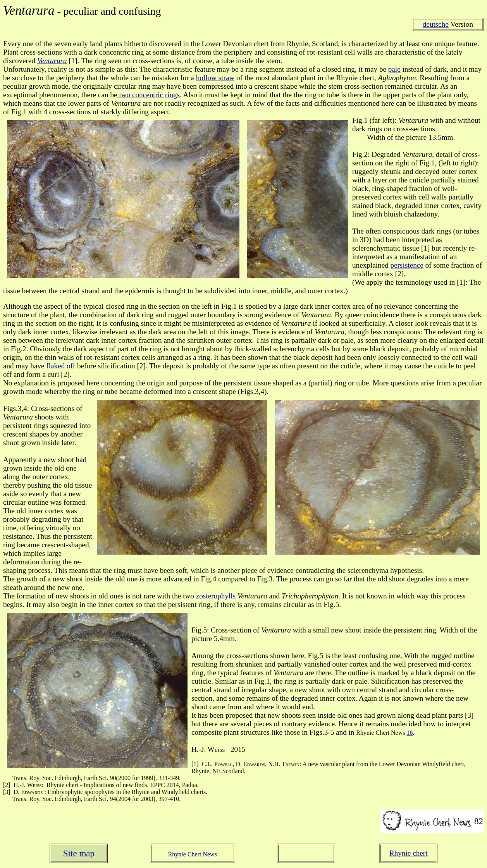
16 (410, 733)
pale (394, 69)
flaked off (61, 366)
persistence (407, 265)
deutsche (436, 24)
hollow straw (215, 78)
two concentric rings (149, 95)
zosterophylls (216, 596)
